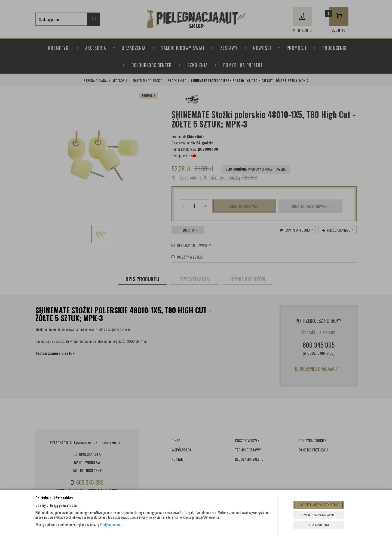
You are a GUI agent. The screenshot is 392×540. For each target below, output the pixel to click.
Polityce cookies (111, 524)
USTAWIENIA (318, 525)
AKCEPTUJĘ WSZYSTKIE (318, 505)
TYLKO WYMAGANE (318, 515)
